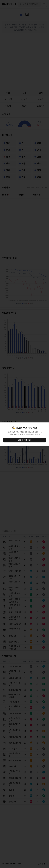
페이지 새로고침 (24, 440)
